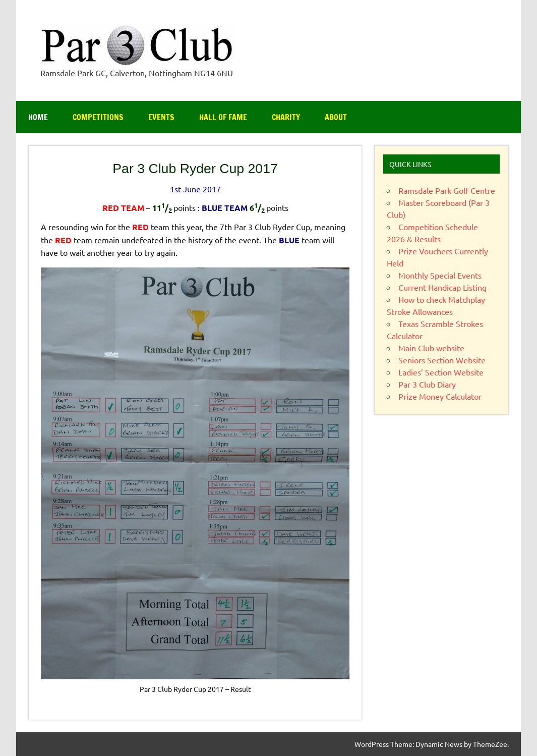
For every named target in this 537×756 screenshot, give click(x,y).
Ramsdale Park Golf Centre (447, 190)
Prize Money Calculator (440, 396)
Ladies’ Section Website (441, 372)
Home (38, 117)
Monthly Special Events (440, 275)
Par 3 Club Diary (427, 384)
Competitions (98, 117)
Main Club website (431, 348)
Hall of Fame (223, 117)
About (336, 117)
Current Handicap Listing (442, 287)
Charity (286, 117)
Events (161, 117)
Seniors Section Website (442, 360)
